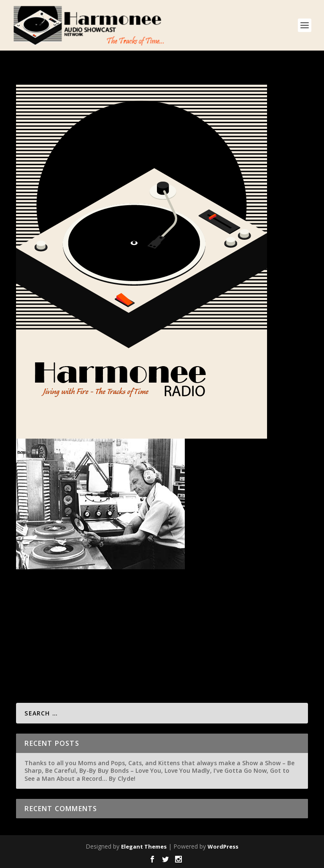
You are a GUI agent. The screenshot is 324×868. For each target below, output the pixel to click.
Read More (47, 665)
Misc (93, 621)
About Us (112, 621)
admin (39, 621)
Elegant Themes (144, 847)
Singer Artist (197, 621)
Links (156, 621)
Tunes (221, 621)
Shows (172, 621)
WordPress (223, 847)
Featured (137, 621)
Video (237, 621)
